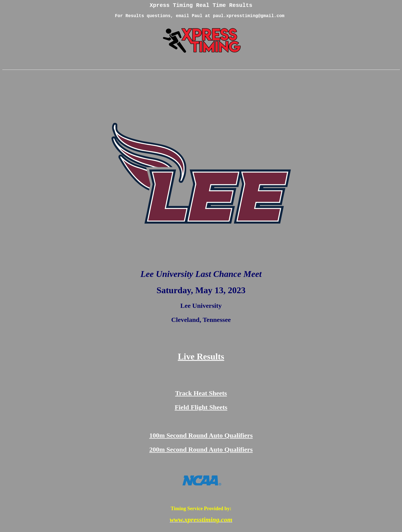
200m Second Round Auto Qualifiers (201, 454)
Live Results (201, 361)
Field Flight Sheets (201, 411)
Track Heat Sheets (201, 397)
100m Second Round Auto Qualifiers (201, 440)
